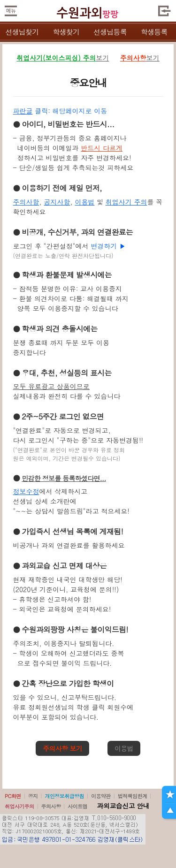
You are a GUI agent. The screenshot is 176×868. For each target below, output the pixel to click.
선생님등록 (110, 32)
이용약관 (101, 796)
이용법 (84, 202)
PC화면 (13, 796)
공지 (33, 796)
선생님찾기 (22, 32)
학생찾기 (66, 32)
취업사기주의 (19, 806)
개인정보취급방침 (64, 796)
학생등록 (154, 32)
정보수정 (26, 491)
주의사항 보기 (62, 748)
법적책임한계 (133, 796)
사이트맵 (77, 806)
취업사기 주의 (126, 202)
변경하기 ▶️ (108, 246)
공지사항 (57, 202)
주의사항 (26, 202)
